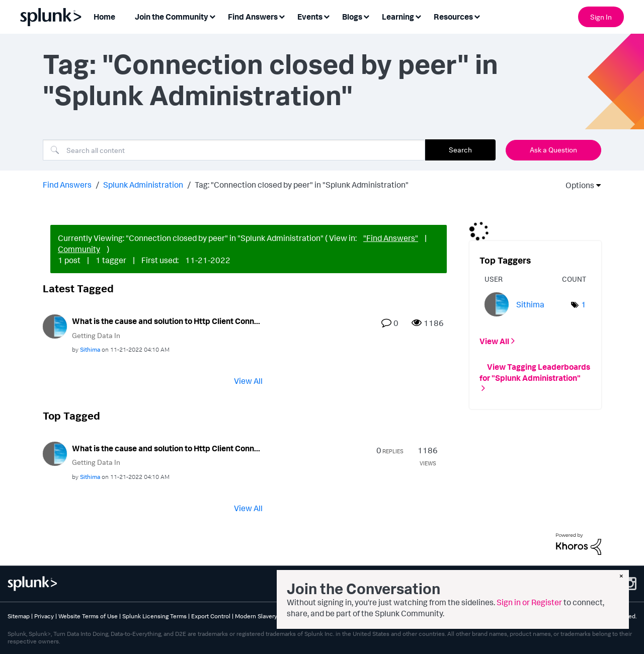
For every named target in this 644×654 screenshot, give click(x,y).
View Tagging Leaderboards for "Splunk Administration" (535, 372)
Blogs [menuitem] (352, 17)
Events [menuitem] (310, 17)
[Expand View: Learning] (418, 16)
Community (79, 249)
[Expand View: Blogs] (366, 16)
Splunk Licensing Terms (154, 616)
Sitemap (19, 616)
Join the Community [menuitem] (172, 17)
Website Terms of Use (88, 616)
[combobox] (234, 150)
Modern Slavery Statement (271, 616)
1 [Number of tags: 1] (584, 304)
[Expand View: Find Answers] (282, 16)
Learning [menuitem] (398, 17)
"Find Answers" (391, 238)
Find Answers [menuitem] (253, 17)
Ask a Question (553, 150)
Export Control (211, 616)
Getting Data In (96, 335)
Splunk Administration (143, 185)
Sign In (601, 17)
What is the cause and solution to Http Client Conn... (166, 321)
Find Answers (67, 185)
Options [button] (577, 185)
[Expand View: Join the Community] (212, 16)
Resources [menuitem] (453, 17)
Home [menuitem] (104, 17)
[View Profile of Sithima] (90, 349)
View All (248, 381)
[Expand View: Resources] (477, 16)
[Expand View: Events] (327, 16)
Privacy (44, 616)
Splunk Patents (332, 616)
